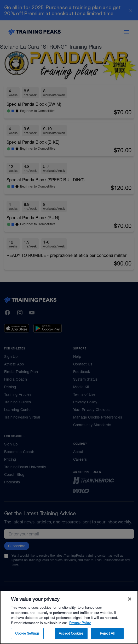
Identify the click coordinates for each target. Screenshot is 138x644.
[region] (69, 617)
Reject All (107, 633)
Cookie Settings (27, 633)
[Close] (130, 599)
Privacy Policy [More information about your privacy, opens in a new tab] (80, 623)
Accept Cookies (71, 633)
